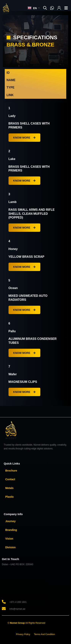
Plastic (10, 497)
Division (10, 547)
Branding (11, 530)
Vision (9, 539)
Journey (10, 521)
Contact (10, 479)
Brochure (11, 471)
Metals (9, 488)
